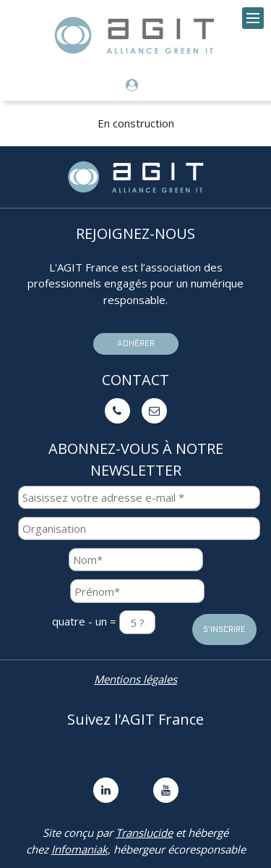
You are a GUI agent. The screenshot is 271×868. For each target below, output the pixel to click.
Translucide (144, 833)
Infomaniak (79, 849)
